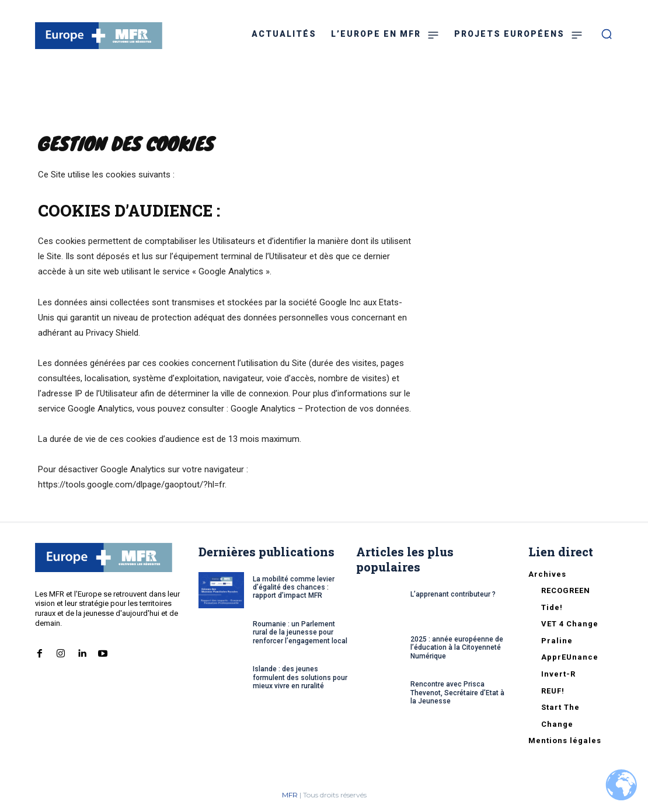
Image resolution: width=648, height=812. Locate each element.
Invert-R (558, 674)
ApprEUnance (570, 657)
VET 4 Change (570, 624)
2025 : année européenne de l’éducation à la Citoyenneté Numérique (457, 648)
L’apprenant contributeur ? (453, 594)
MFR (290, 795)
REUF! (553, 691)
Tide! (552, 607)
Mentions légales (565, 740)
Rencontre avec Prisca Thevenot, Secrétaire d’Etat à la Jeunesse (457, 693)
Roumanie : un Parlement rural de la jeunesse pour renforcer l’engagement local (300, 632)
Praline (557, 641)
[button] (607, 34)
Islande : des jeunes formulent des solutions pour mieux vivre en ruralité (300, 677)
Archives (547, 574)
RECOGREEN (566, 590)
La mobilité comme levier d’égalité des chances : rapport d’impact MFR (294, 588)
